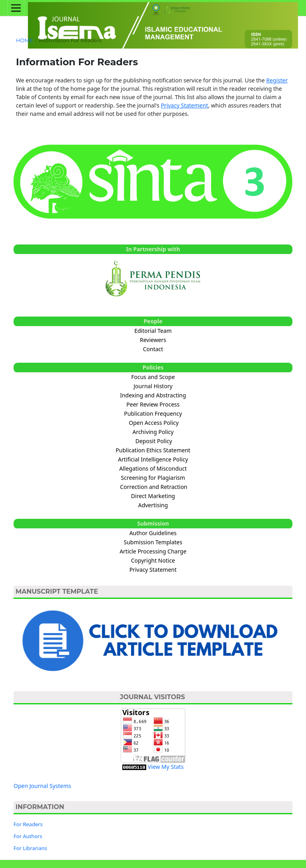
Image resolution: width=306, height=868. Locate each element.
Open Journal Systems (42, 786)
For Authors (28, 836)
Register (277, 80)
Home (25, 40)
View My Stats (166, 767)
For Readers (28, 824)
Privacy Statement (185, 105)
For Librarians (30, 848)
